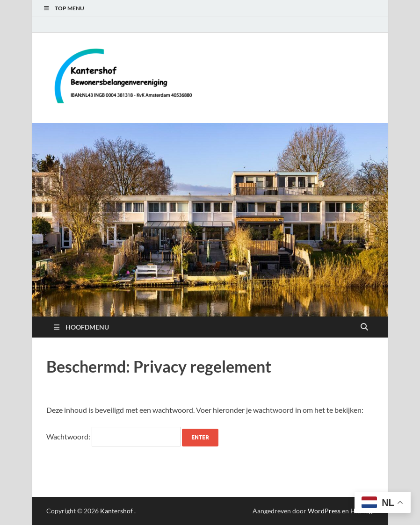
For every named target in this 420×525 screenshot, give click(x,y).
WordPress (324, 511)
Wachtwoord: (113, 436)
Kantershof (116, 511)
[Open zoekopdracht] (364, 327)
